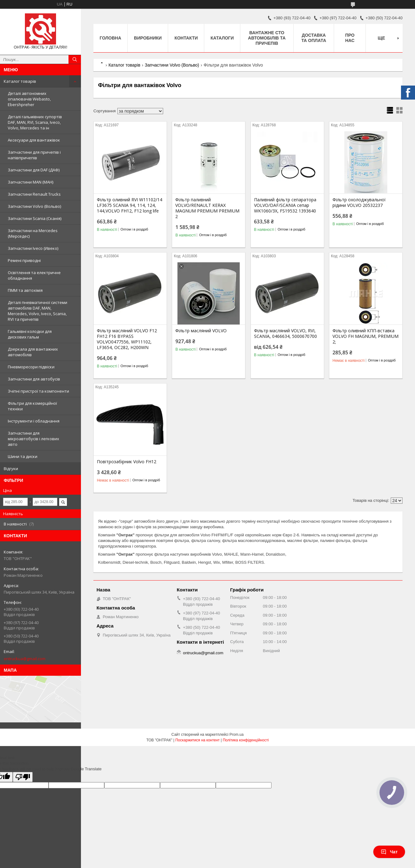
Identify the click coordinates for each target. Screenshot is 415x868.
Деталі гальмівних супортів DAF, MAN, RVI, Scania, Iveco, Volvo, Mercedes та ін (35, 122)
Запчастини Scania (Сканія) (35, 218)
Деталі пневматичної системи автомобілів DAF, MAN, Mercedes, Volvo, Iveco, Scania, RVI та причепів (38, 311)
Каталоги (222, 38)
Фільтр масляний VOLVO (201, 331)
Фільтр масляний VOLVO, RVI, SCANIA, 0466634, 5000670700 (285, 334)
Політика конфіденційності (246, 740)
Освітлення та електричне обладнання (34, 275)
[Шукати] (75, 59)
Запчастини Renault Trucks (34, 194)
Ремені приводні (24, 260)
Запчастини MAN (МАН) (31, 182)
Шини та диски (23, 456)
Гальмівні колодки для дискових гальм (30, 334)
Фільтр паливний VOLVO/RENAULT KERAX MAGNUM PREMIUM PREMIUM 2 (207, 208)
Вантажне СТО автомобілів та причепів (267, 38)
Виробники (148, 38)
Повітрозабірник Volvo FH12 (127, 462)
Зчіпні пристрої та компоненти (38, 391)
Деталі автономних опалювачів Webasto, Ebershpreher (29, 99)
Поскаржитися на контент (197, 740)
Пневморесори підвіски (31, 367)
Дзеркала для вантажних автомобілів (33, 352)
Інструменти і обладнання (34, 421)
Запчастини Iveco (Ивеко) (33, 248)
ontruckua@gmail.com (25, 659)
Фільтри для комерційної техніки (32, 406)
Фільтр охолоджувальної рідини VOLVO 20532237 (359, 203)
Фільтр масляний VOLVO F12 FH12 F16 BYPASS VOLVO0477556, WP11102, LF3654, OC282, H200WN (127, 339)
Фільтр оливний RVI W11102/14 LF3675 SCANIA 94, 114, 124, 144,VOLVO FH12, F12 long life (130, 205)
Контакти (186, 38)
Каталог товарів (20, 81)
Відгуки (11, 469)
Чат (389, 852)
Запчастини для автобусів (34, 379)
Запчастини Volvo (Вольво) (34, 206)
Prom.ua (236, 735)
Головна (110, 38)
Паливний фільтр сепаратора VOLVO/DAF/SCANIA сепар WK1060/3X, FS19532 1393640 (285, 205)
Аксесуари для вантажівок (34, 140)
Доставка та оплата (314, 38)
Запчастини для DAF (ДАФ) (34, 170)
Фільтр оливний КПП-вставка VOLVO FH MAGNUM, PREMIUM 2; (365, 336)
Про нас (350, 38)
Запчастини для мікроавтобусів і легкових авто (33, 439)
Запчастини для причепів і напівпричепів (34, 155)
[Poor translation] (23, 777)
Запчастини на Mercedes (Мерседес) (33, 233)
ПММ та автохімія (25, 290)
